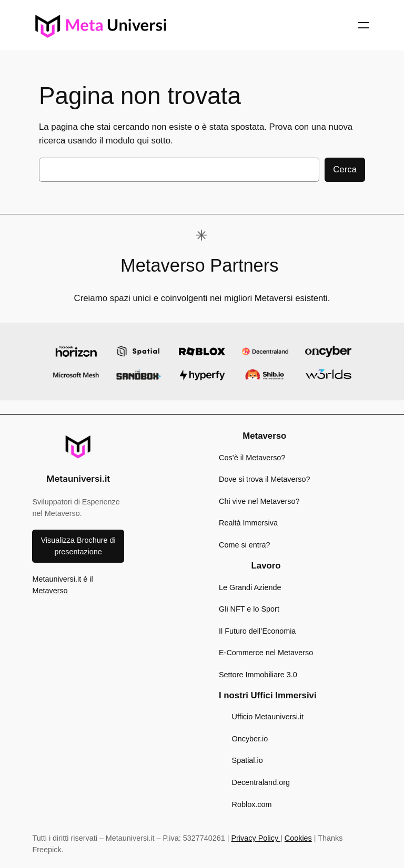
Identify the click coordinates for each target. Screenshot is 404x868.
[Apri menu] (363, 25)
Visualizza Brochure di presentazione (78, 546)
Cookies (298, 838)
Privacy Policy (256, 838)
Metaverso (50, 591)
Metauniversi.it (78, 479)
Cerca (345, 169)
